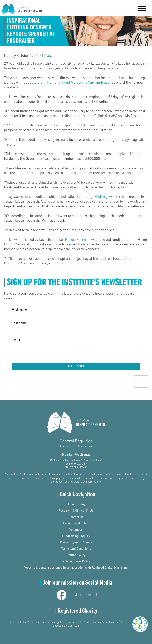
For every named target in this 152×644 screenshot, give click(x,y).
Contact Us (76, 517)
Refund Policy (76, 555)
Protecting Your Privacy (76, 542)
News (50, 56)
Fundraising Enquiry (76, 536)
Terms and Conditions (76, 549)
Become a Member (76, 523)
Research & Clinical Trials (76, 511)
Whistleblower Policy (76, 562)
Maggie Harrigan (77, 240)
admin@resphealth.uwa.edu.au (76, 446)
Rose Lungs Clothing (92, 197)
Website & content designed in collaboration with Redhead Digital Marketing (76, 568)
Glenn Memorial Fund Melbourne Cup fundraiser (74, 83)
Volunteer (76, 530)
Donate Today (76, 504)
